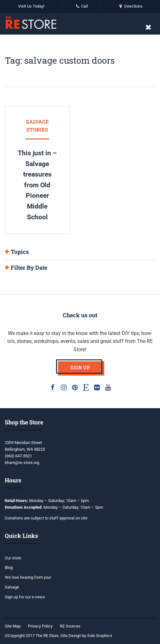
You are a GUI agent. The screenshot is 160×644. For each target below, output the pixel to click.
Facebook (53, 387)
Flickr (97, 387)
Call (82, 6)
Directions (130, 6)
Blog (9, 567)
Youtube (108, 387)
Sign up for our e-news (25, 597)
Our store (13, 558)
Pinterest (75, 387)
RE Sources (70, 626)
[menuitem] (14, 626)
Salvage (12, 587)
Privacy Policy (40, 626)
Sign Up (80, 367)
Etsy (86, 387)
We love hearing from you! (28, 577)
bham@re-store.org (22, 463)
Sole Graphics (100, 636)
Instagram (64, 387)
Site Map (13, 626)
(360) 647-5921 (18, 456)
